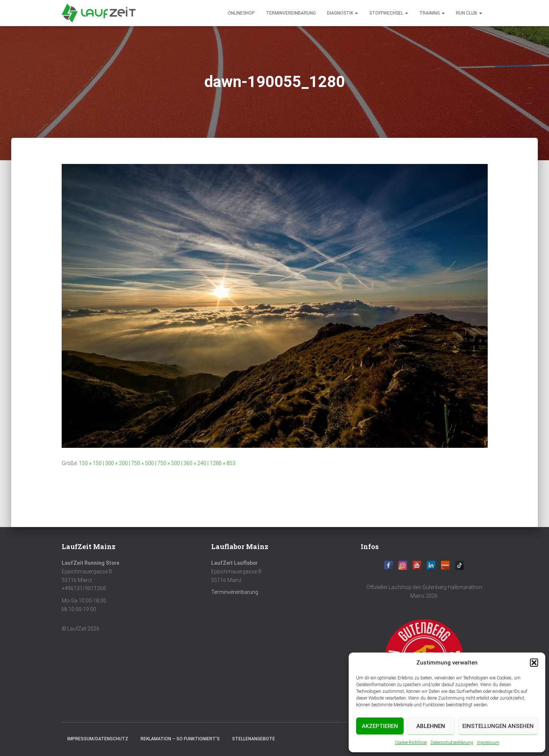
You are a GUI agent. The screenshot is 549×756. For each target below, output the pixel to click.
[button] (534, 663)
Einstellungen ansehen (498, 726)
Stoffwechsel (389, 13)
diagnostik (343, 13)
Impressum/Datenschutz (98, 739)
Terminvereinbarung (291, 13)
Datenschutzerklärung (452, 743)
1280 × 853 (223, 463)
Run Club (469, 13)
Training (432, 13)
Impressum (488, 743)
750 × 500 (143, 463)
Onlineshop (241, 13)
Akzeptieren (380, 726)
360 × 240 (195, 463)
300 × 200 (116, 463)
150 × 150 (90, 463)
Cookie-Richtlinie (411, 743)
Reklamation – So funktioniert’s (180, 739)
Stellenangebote (254, 739)
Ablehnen (431, 726)
